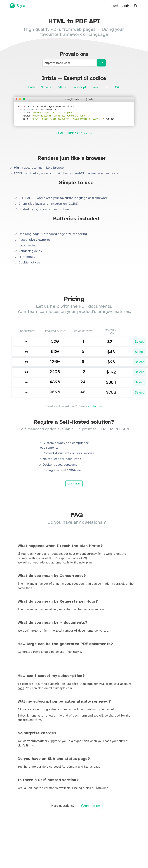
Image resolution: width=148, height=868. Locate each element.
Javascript (79, 87)
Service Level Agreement (60, 767)
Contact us (91, 806)
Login (126, 6)
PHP (106, 87)
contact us (95, 406)
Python (61, 87)
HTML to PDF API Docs (74, 134)
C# (117, 87)
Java (95, 87)
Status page (92, 767)
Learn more (74, 484)
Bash (32, 87)
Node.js (46, 87)
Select (139, 342)
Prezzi (114, 6)
